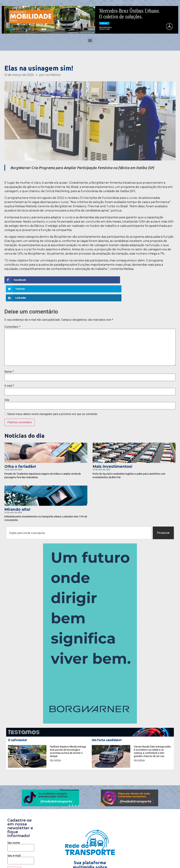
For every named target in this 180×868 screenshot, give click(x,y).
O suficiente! (17, 722)
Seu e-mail (21, 840)
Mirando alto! (17, 491)
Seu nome (21, 827)
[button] (90, 40)
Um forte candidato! (107, 722)
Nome (9, 354)
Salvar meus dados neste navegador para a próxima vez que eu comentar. (52, 396)
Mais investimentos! (112, 449)
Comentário (12, 309)
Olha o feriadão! (20, 449)
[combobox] (79, 515)
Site (7, 382)
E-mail (9, 368)
